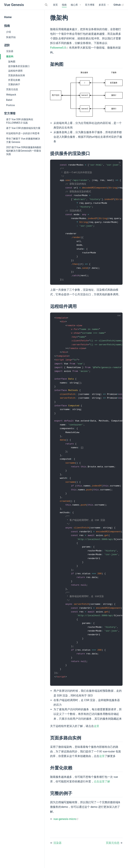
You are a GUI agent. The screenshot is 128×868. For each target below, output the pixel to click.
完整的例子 (14, 84)
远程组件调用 (15, 71)
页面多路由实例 (17, 75)
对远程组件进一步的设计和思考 (23, 133)
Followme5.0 (60, 48)
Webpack (11, 95)
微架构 (10, 56)
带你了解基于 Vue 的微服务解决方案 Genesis (23, 140)
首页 (55, 5)
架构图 (12, 62)
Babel (9, 100)
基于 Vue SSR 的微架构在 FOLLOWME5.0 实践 (20, 121)
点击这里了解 (102, 795)
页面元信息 (12, 89)
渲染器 (10, 51)
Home (8, 17)
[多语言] (104, 5)
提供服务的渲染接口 (19, 66)
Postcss (10, 105)
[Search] (47, 5)
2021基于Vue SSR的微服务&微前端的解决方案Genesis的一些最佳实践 (24, 151)
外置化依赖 (14, 80)
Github (119, 5)
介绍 (9, 32)
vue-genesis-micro (66, 833)
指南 (64, 5)
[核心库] (76, 5)
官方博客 (90, 5)
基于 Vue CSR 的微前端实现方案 (23, 128)
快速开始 (11, 37)
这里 (96, 740)
